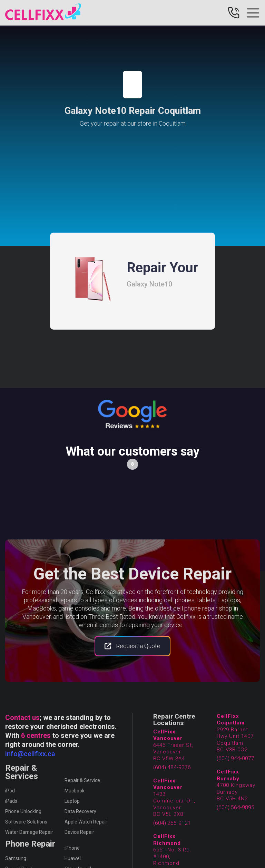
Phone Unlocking (23, 811)
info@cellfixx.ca (30, 754)
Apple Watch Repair (86, 822)
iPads (11, 801)
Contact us (22, 718)
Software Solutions (26, 822)
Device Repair (79, 832)
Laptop (72, 801)
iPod (10, 791)
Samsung (16, 858)
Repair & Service (82, 780)
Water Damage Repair (29, 832)
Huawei (73, 858)
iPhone (72, 848)
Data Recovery (80, 811)
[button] (132, 464)
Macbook (75, 791)
